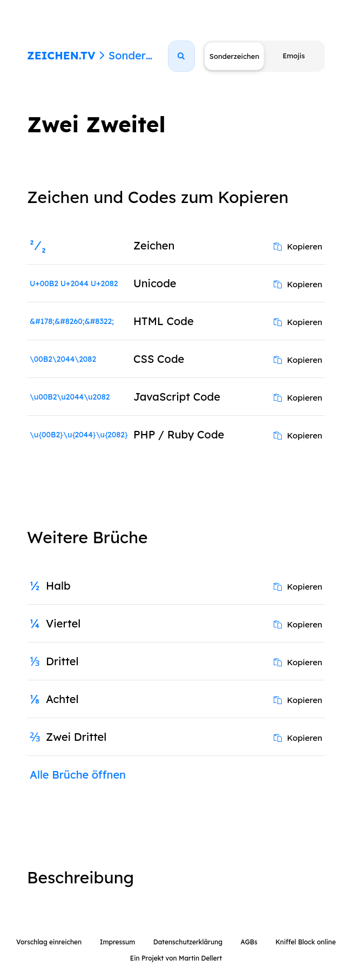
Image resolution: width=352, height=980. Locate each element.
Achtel (62, 699)
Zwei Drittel (76, 737)
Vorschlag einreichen (49, 942)
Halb (58, 586)
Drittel (62, 661)
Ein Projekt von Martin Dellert (176, 958)
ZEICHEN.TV (61, 55)
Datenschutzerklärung (188, 942)
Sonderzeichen (147, 55)
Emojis (293, 56)
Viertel (63, 623)
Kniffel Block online (306, 942)
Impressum (118, 942)
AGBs (249, 942)
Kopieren (298, 246)
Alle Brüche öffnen (78, 775)
